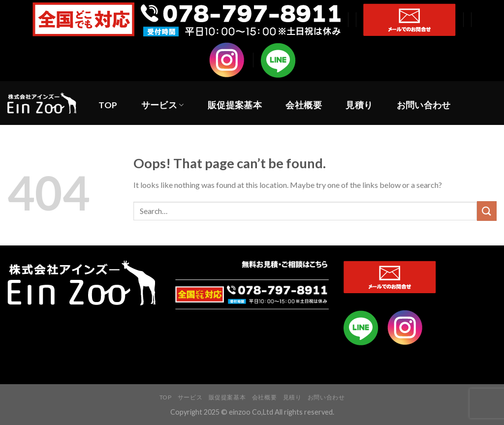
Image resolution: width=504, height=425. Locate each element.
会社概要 (303, 105)
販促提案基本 (235, 105)
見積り (359, 105)
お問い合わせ (424, 105)
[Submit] (487, 211)
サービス (163, 105)
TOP (108, 105)
